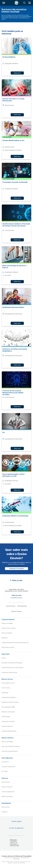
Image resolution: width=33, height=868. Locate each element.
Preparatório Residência (9, 697)
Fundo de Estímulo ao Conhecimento (13, 668)
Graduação (5, 693)
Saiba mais (17, 73)
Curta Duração (6, 717)
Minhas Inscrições (7, 796)
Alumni (4, 658)
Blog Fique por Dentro (8, 647)
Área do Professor (7, 787)
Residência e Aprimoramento (10, 702)
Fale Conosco (6, 807)
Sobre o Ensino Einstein (9, 628)
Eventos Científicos (7, 726)
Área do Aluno (6, 782)
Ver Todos (5, 771)
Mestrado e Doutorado (8, 712)
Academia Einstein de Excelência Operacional (15, 643)
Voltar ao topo (17, 580)
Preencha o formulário (16, 569)
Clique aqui (13, 840)
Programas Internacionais (9, 672)
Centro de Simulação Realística (11, 746)
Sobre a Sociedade (7, 623)
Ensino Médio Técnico (8, 683)
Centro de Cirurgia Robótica (10, 751)
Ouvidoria (5, 812)
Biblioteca (5, 638)
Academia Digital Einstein (9, 731)
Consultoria (5, 762)
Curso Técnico (6, 688)
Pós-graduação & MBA (8, 707)
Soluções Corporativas (9, 767)
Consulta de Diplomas (8, 792)
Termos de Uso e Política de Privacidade (16, 856)
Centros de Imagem (7, 742)
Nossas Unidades (7, 633)
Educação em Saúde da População (12, 663)
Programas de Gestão (8, 721)
